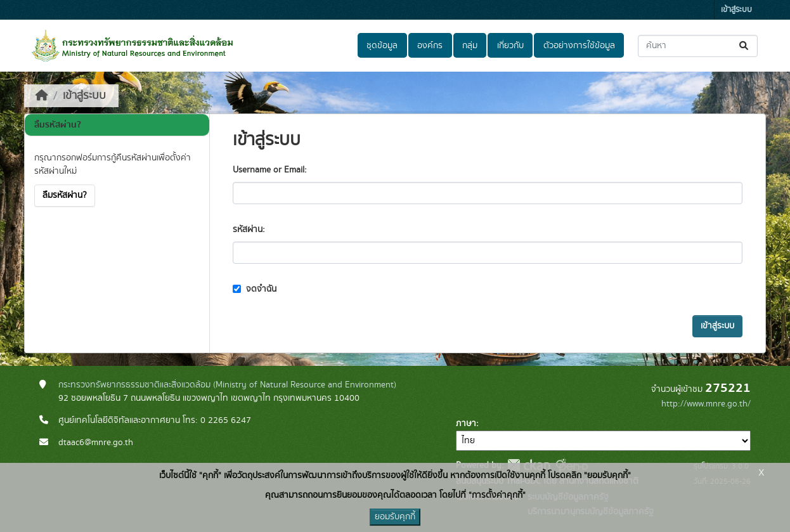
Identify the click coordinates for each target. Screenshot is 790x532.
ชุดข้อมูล (382, 46)
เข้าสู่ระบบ (736, 10)
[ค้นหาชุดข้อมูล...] (698, 46)
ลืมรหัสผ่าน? (65, 195)
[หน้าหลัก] (42, 96)
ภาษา (466, 424)
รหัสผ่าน (248, 230)
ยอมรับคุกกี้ (395, 517)
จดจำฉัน (255, 289)
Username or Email (269, 170)
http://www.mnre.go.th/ (706, 404)
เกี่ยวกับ (510, 46)
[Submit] (745, 46)
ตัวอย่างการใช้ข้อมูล (579, 46)
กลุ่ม (470, 46)
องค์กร (430, 46)
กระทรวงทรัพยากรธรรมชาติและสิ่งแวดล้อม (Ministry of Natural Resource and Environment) (227, 385)
